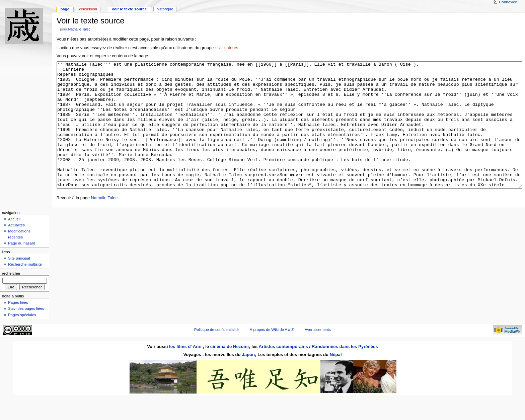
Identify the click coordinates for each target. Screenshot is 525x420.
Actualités (16, 250)
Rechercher (11, 298)
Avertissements (318, 355)
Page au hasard (22, 268)
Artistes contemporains (283, 372)
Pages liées (18, 328)
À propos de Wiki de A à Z (272, 355)
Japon (248, 380)
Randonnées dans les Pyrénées (345, 372)
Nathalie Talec (80, 29)
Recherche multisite (25, 289)
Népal (336, 380)
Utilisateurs (228, 48)
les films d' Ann (186, 372)
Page (65, 9)
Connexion (508, 2)
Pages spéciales (22, 340)
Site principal (19, 283)
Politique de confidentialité (216, 355)
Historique (165, 9)
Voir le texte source (129, 9)
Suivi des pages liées (26, 334)
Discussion (88, 9)
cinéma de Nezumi (230, 372)
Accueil (14, 244)
